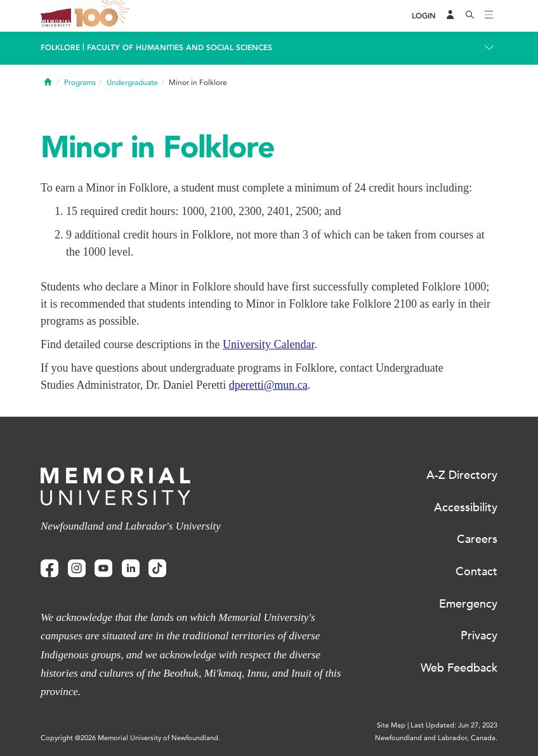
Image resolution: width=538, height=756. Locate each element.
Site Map (391, 725)
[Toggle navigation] (489, 16)
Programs (80, 82)
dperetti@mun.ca (268, 385)
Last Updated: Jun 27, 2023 (454, 725)
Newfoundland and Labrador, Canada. (436, 738)
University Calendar (268, 344)
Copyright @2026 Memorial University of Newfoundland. (130, 738)
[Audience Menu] (450, 16)
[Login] (424, 16)
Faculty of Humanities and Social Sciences (180, 48)
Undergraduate (132, 82)
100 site (104, 16)
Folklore (60, 48)
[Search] (470, 16)
